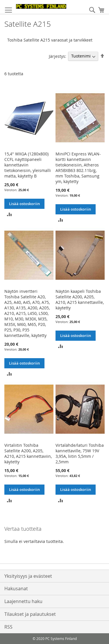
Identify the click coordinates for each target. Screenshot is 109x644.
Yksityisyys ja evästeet (28, 576)
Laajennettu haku (23, 601)
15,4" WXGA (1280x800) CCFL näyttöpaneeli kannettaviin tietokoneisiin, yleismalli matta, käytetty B (28, 165)
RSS (8, 627)
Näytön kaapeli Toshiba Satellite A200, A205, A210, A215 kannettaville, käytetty (80, 299)
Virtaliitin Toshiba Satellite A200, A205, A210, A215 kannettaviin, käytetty (28, 453)
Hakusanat (16, 589)
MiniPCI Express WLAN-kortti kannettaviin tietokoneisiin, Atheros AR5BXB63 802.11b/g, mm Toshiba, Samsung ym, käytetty (78, 168)
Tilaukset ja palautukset (30, 614)
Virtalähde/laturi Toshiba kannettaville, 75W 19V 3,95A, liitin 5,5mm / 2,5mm (80, 453)
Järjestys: (58, 56)
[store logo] (41, 6)
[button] (9, 214)
